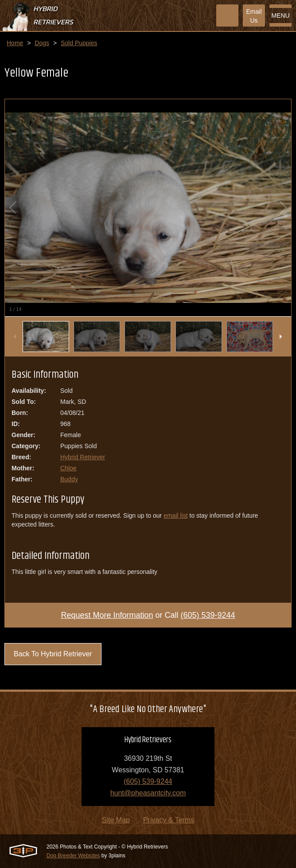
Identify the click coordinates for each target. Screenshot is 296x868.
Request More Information (107, 615)
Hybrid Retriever (83, 457)
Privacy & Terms (169, 820)
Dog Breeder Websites (73, 856)
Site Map (116, 820)
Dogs (42, 43)
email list (175, 515)
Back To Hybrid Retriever (53, 654)
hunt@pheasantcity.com (148, 793)
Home (15, 43)
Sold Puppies (79, 43)
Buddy (69, 479)
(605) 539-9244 (208, 615)
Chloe (68, 468)
